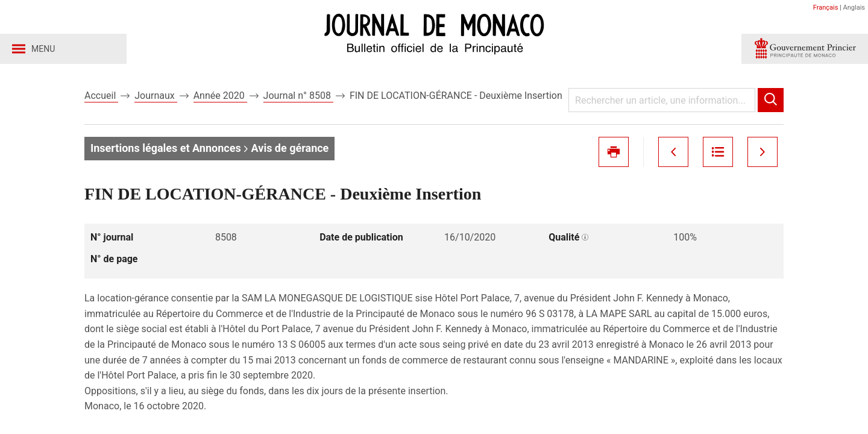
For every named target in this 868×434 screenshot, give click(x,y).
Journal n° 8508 (298, 96)
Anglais (854, 8)
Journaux (156, 96)
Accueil (101, 96)
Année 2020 (220, 96)
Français (826, 8)
